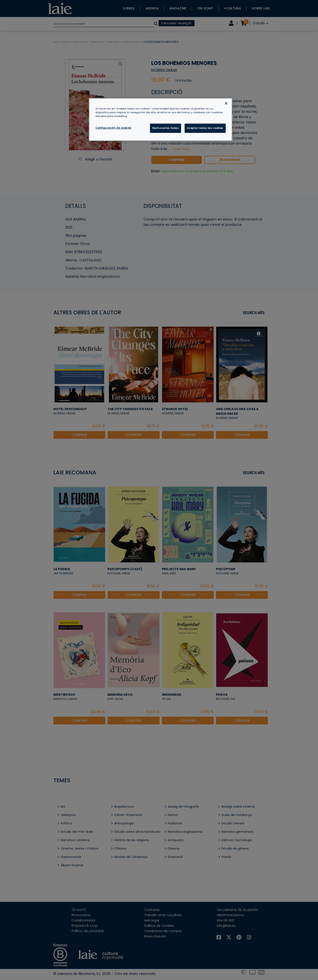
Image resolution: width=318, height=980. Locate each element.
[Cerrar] (226, 103)
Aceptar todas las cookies (205, 128)
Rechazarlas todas (166, 128)
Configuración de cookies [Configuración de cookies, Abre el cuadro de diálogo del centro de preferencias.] (113, 128)
